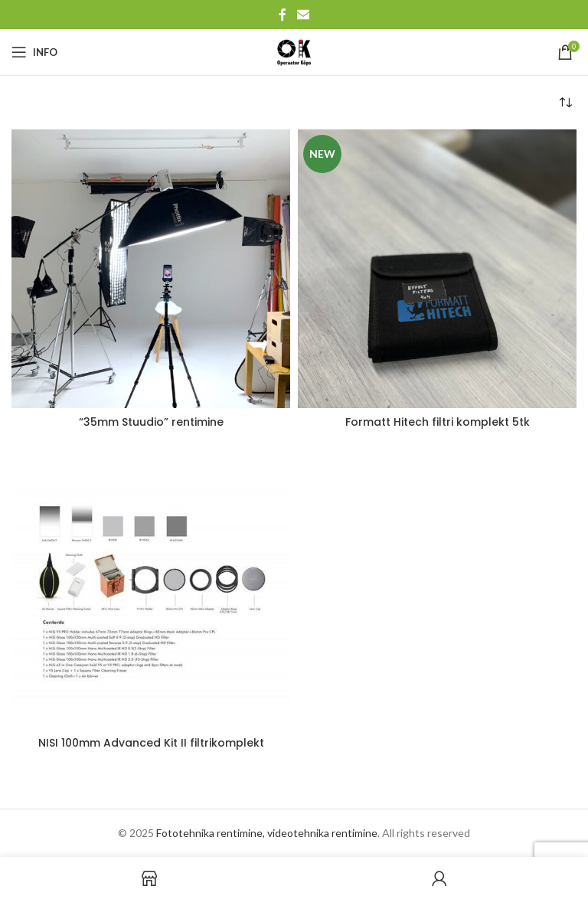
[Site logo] (294, 51)
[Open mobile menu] (34, 52)
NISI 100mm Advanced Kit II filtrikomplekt (151, 743)
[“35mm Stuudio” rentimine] (151, 269)
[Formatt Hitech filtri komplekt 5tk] (437, 269)
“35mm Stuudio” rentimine (151, 422)
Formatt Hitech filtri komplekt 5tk (438, 422)
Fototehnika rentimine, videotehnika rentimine (267, 833)
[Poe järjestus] (565, 103)
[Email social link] (303, 15)
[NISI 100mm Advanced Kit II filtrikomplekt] (151, 589)
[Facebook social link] (283, 15)
